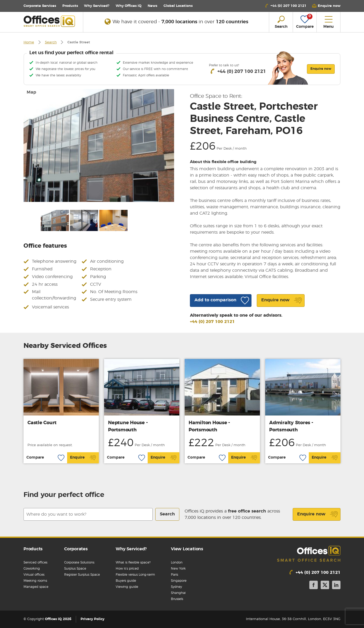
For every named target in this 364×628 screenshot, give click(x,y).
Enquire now (318, 514)
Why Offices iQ (129, 6)
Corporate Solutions (79, 562)
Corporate (40, 6)
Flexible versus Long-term (135, 575)
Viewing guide (127, 587)
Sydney (176, 587)
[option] (99, 146)
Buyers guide (126, 581)
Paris (174, 575)
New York (178, 569)
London (177, 562)
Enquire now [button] (321, 69)
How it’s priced (127, 569)
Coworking (32, 569)
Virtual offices (34, 575)
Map (31, 92)
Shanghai (178, 593)
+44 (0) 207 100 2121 (212, 322)
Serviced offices (35, 562)
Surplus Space (75, 569)
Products (70, 6)
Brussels (177, 599)
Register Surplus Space (82, 575)
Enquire (83, 458)
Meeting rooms (35, 581)
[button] (326, 6)
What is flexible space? (133, 562)
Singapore (179, 581)
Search (51, 42)
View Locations (187, 549)
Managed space (36, 587)
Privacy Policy (92, 619)
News (152, 6)
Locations (178, 6)
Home (29, 42)
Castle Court (42, 423)
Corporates (76, 549)
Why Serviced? (97, 6)
